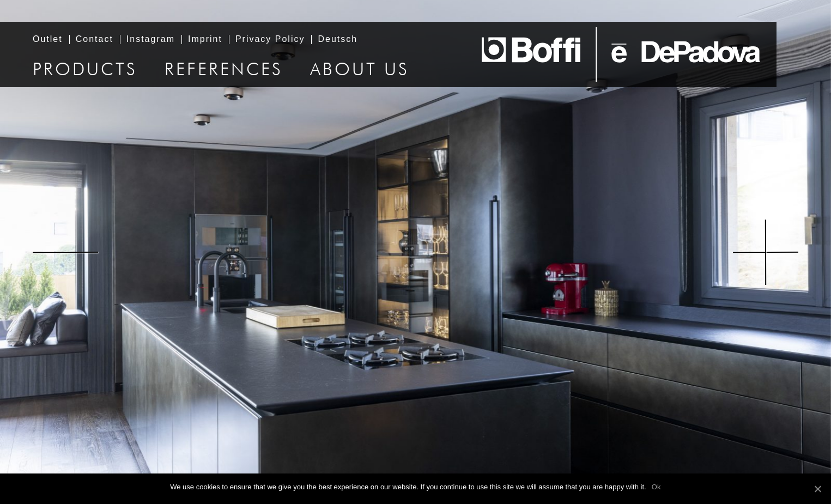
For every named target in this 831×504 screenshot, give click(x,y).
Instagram (151, 39)
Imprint (205, 39)
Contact (95, 39)
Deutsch (338, 39)
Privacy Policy (270, 39)
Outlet (48, 39)
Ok (656, 487)
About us (360, 70)
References (224, 70)
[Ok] (817, 489)
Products (85, 70)
